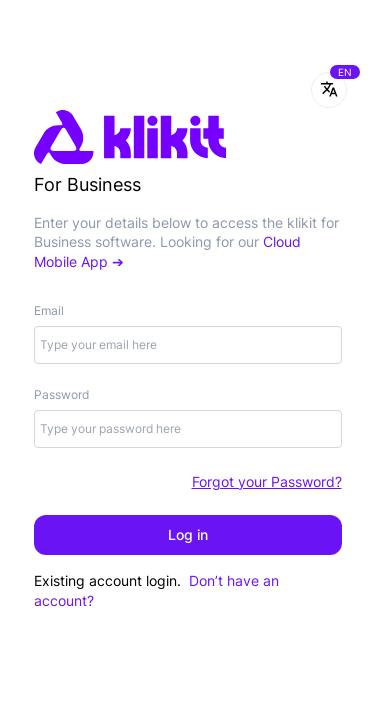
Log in (188, 534)
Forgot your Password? (267, 481)
